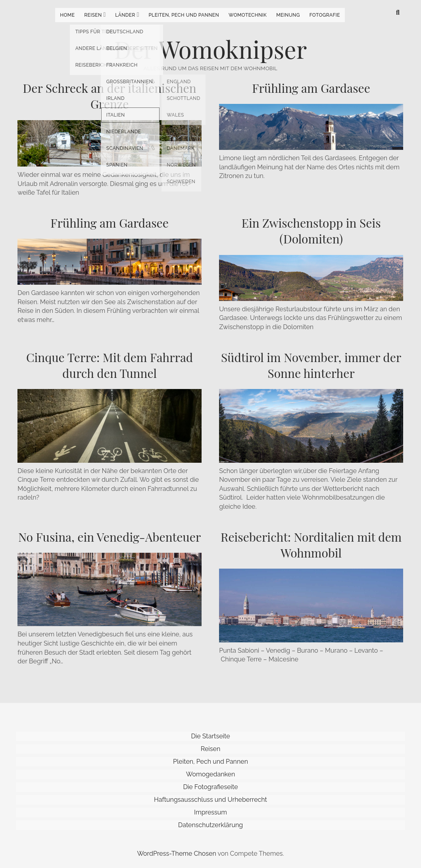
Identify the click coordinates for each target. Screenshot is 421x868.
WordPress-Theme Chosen (176, 854)
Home (67, 15)
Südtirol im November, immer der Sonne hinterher (311, 365)
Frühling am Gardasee (311, 88)
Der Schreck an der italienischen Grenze (110, 96)
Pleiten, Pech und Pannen (184, 15)
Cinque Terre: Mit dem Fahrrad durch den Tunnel (110, 365)
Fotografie (325, 15)
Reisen (93, 15)
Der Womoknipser (211, 49)
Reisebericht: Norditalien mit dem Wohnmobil (311, 545)
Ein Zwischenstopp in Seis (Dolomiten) (311, 231)
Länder (125, 15)
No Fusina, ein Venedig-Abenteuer (110, 537)
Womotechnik (248, 15)
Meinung (288, 15)
